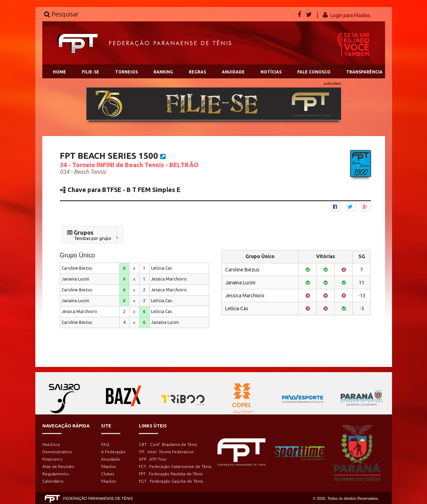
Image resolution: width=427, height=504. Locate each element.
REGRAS (197, 72)
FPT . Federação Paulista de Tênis (171, 474)
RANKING (163, 72)
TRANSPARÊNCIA (364, 72)
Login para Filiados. (351, 15)
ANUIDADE (233, 72)
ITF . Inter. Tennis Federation (166, 452)
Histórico (51, 444)
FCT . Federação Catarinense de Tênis (175, 466)
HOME (59, 72)
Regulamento (56, 474)
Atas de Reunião (58, 466)
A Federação (113, 452)
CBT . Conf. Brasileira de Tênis (168, 444)
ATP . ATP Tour (153, 459)
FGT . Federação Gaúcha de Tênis (171, 481)
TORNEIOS (126, 72)
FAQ (105, 444)
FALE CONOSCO (314, 72)
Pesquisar (61, 14)
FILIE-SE (91, 72)
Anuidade (111, 459)
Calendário (53, 481)
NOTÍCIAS (271, 72)
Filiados (108, 466)
